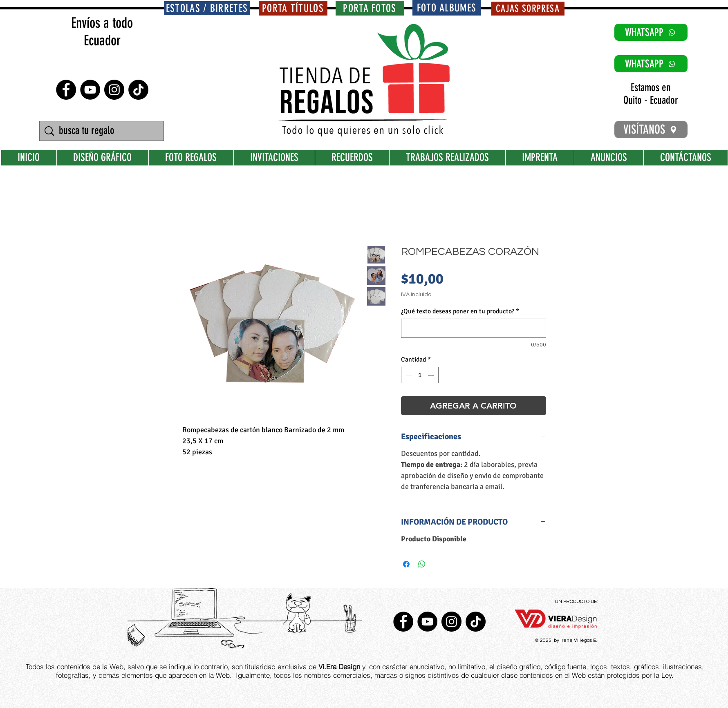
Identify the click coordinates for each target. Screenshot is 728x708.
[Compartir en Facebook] (406, 564)
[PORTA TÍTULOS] (293, 8)
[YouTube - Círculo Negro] (90, 90)
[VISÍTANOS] (651, 130)
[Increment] (432, 375)
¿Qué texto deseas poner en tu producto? (460, 311)
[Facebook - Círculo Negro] (66, 90)
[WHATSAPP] (651, 32)
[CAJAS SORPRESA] (528, 9)
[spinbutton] (420, 375)
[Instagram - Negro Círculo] (114, 90)
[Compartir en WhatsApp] (422, 564)
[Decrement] (408, 375)
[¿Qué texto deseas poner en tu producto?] (474, 328)
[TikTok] (138, 90)
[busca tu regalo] (103, 131)
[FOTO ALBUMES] (447, 8)
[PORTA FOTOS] (370, 8)
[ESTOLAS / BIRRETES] (207, 8)
